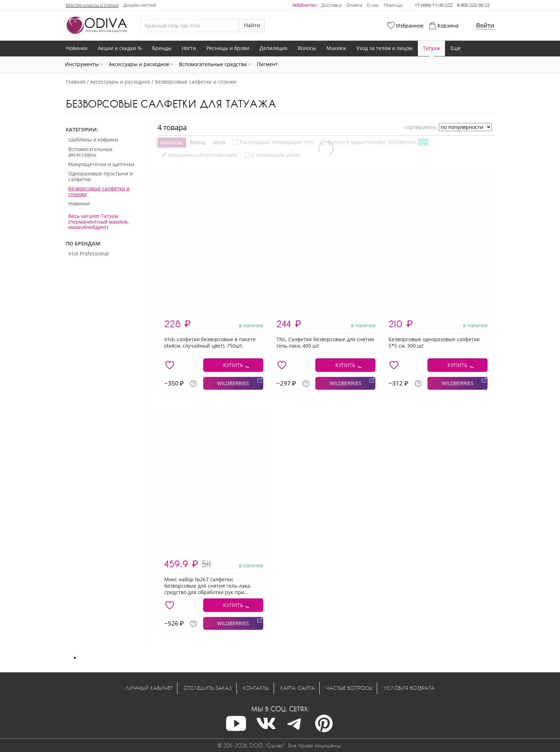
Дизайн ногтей (140, 5)
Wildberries (304, 5)
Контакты (256, 688)
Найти (252, 25)
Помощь (393, 5)
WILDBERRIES (233, 383)
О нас (373, 5)
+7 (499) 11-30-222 (434, 5)
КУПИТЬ (233, 365)
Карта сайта (298, 688)
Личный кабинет (149, 688)
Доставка (331, 5)
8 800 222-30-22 (473, 5)
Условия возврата (409, 688)
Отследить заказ (208, 688)
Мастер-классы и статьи (92, 5)
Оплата (354, 5)
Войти (485, 25)
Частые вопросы (349, 688)
